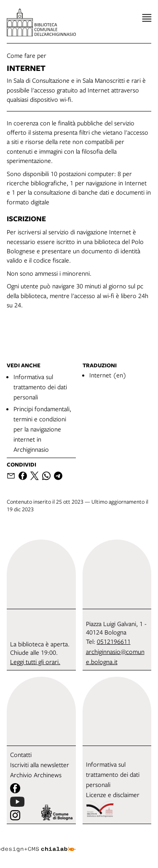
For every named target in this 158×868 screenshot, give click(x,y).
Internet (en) (108, 375)
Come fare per (27, 55)
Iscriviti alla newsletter (40, 765)
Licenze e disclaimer (113, 795)
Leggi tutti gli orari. (35, 662)
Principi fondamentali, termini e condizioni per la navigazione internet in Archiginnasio (42, 429)
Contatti (21, 754)
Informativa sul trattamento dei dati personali (40, 387)
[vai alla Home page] (41, 22)
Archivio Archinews (36, 775)
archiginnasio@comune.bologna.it (115, 656)
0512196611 (114, 641)
